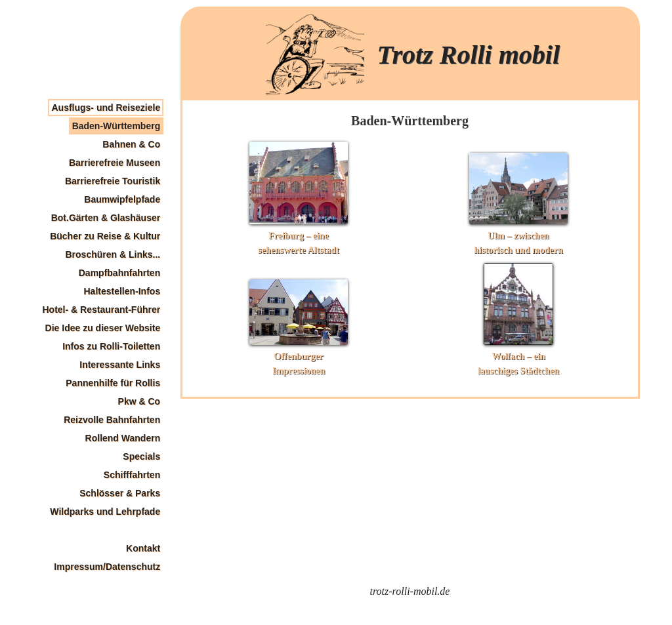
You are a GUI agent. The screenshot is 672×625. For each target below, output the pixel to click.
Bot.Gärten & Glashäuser (106, 218)
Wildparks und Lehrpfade (105, 512)
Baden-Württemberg (116, 126)
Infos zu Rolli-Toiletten (111, 346)
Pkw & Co (139, 401)
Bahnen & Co (131, 144)
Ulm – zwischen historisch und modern (518, 236)
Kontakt (143, 548)
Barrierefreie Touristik (113, 181)
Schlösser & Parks (120, 493)
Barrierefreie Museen (115, 163)
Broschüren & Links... (113, 254)
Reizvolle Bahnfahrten (112, 420)
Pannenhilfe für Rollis (113, 383)
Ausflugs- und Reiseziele (106, 108)
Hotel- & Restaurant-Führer (102, 310)
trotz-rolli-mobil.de (410, 591)
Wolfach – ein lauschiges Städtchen (518, 356)
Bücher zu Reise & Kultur (105, 236)
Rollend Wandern (123, 438)
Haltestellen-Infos (122, 291)
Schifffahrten (132, 475)
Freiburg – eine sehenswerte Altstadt (299, 236)
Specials (141, 456)
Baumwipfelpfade (122, 199)
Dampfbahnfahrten (119, 273)
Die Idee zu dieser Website (103, 328)
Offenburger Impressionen (299, 356)
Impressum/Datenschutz (107, 567)
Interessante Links (120, 365)
